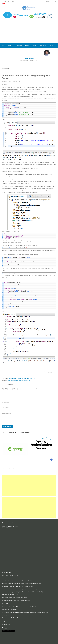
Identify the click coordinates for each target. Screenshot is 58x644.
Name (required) (6, 402)
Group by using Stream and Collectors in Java (18, 380)
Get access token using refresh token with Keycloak (14, 600)
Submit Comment (7, 427)
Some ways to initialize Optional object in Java (13, 598)
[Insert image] (19, 389)
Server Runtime (19, 50)
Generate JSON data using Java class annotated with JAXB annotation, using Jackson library (27, 612)
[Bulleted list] (21, 389)
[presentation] (12, 421)
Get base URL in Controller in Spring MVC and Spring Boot (15, 586)
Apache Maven (14, 610)
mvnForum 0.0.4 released (8, 595)
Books (34, 50)
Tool (3, 50)
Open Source (43, 46)
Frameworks (19, 46)
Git (8, 615)
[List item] (25, 389)
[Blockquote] (10, 389)
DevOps (51, 46)
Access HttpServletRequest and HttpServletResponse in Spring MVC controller (20, 592)
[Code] (28, 389)
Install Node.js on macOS (8, 575)
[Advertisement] (29, 32)
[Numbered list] (23, 389)
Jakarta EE (10, 46)
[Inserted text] (16, 389)
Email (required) (6, 408)
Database (10, 50)
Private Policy (6, 1)
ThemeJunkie (30, 641)
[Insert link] (6, 389)
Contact (13, 1)
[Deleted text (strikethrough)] (14, 389)
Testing (35, 46)
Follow (29, 63)
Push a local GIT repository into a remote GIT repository (15, 581)
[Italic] (4, 389)
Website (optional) (6, 413)
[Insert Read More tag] (31, 389)
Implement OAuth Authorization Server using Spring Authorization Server (19, 589)
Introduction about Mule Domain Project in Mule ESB (22, 378)
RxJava (18, 81)
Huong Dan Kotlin (6, 624)
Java (3, 46)
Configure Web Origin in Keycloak (14, 618)
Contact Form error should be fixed (10, 526)
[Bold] (3, 389)
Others (28, 50)
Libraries (27, 46)
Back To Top (36, 641)
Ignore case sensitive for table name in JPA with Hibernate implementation (19, 584)
